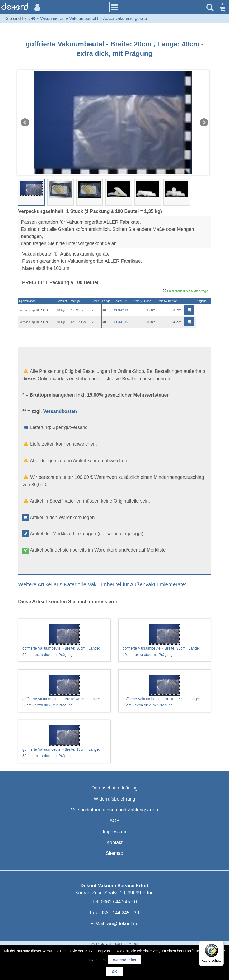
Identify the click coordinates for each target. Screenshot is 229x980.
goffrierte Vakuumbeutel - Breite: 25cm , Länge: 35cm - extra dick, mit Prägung (165, 691)
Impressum (114, 832)
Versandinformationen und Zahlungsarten (114, 810)
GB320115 (121, 322)
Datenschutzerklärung (114, 788)
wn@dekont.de (123, 924)
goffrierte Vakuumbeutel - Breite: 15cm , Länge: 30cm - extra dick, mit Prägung (64, 742)
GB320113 (121, 310)
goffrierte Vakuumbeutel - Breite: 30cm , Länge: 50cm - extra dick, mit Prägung (64, 640)
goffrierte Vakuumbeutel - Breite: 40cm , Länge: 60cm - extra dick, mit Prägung (64, 691)
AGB (114, 821)
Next (204, 123)
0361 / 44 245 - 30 (120, 913)
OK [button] (114, 972)
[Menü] (221, 944)
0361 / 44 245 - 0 (119, 902)
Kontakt (114, 842)
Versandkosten (60, 411)
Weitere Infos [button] (125, 960)
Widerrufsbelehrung (114, 799)
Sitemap (114, 853)
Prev (25, 123)
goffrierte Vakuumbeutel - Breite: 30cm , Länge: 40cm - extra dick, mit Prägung (165, 640)
